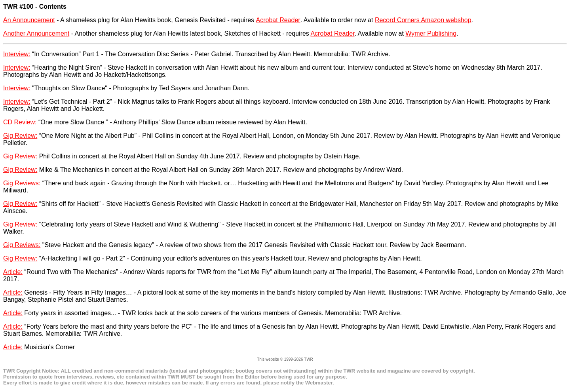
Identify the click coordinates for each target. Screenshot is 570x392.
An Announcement (29, 20)
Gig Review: (20, 136)
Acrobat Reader (278, 20)
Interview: (17, 54)
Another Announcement (36, 33)
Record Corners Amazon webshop (423, 20)
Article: (13, 272)
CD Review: (20, 122)
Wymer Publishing (431, 33)
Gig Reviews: (22, 183)
